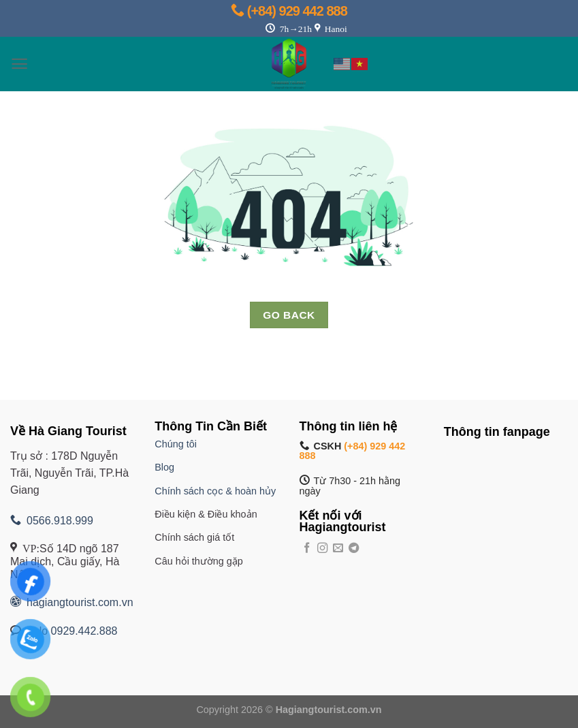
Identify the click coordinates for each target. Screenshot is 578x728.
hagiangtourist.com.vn (72, 602)
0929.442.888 (84, 631)
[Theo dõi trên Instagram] (322, 549)
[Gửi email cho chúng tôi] (338, 549)
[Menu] (19, 64)
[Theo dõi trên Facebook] (307, 549)
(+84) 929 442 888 (289, 11)
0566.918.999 (52, 521)
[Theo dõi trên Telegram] (354, 549)
